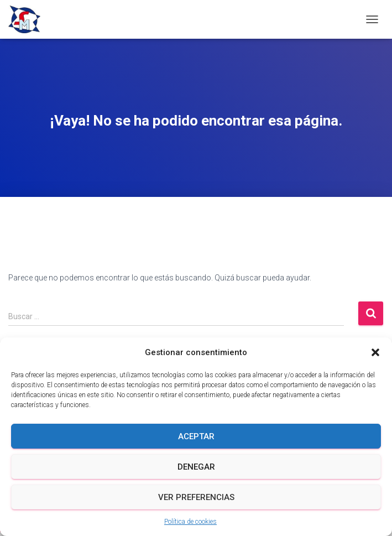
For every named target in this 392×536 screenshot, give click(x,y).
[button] (375, 352)
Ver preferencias (196, 497)
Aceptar (196, 436)
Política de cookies (190, 522)
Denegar (196, 467)
